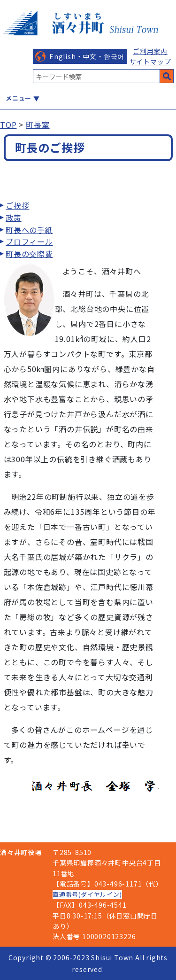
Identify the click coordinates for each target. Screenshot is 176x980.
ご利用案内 (150, 51)
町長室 (38, 124)
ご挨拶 (17, 205)
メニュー (19, 98)
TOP (8, 124)
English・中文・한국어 (87, 56)
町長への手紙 (29, 230)
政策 (14, 218)
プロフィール (29, 241)
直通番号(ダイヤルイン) (87, 894)
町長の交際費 (29, 254)
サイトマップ (150, 62)
